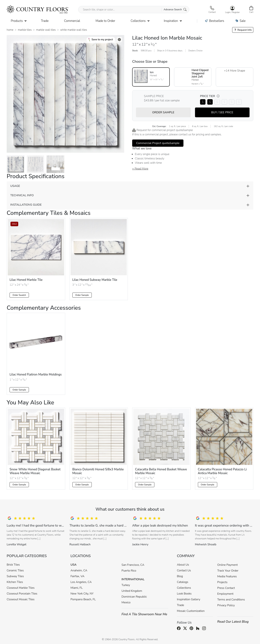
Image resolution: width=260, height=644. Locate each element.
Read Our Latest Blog (233, 622)
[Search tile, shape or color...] (134, 10)
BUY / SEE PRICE (222, 112)
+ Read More (140, 169)
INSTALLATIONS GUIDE (26, 205)
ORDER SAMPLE (163, 112)
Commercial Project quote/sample (158, 143)
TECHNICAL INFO (22, 195)
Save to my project (101, 40)
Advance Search (175, 9)
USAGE (15, 186)
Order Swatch (19, 295)
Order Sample (82, 295)
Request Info (243, 30)
